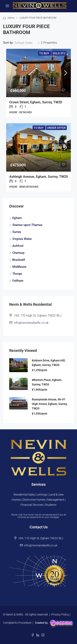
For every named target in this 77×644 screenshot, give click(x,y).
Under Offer (56, 128)
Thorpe (17, 274)
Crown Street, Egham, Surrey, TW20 (36, 102)
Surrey (17, 232)
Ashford (18, 246)
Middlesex (19, 267)
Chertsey (18, 253)
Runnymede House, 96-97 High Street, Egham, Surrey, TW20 (50, 404)
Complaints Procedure (17, 623)
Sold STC (59, 53)
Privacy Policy (60, 614)
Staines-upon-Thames (27, 225)
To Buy (45, 53)
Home (11, 18)
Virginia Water (22, 239)
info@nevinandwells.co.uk (31, 323)
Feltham (18, 281)
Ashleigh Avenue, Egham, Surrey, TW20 (38, 177)
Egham (17, 218)
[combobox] (27, 43)
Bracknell (19, 260)
